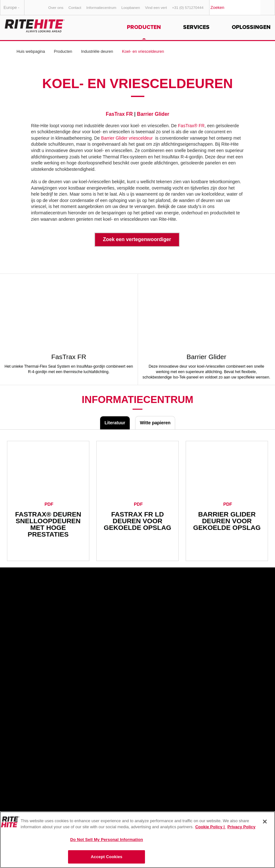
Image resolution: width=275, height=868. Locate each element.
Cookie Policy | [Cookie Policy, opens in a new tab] (210, 827)
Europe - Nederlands (14, 10)
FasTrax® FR (191, 126)
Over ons (56, 7)
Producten (144, 27)
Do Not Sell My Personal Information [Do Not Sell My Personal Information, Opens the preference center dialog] (107, 840)
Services (196, 27)
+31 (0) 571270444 (188, 7)
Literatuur (115, 423)
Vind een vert (156, 7)
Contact (75, 7)
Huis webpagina (31, 52)
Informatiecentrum (101, 7)
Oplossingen (251, 27)
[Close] (265, 822)
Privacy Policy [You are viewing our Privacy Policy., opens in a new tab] (241, 827)
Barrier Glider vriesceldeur (127, 138)
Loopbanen (131, 7)
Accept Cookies (107, 857)
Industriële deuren (97, 52)
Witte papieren (155, 423)
